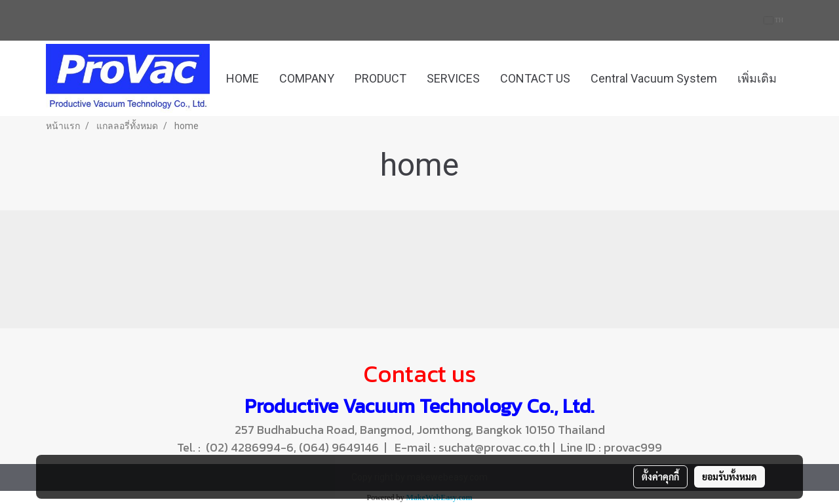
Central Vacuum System (654, 78)
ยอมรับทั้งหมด (730, 476)
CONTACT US (535, 78)
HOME (243, 78)
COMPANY (307, 78)
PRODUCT (380, 78)
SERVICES (453, 78)
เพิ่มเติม (757, 78)
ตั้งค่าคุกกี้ (660, 476)
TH (774, 20)
